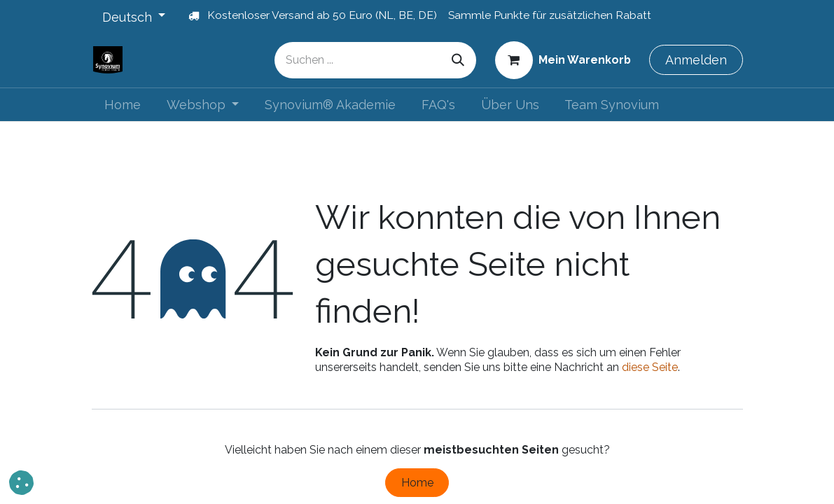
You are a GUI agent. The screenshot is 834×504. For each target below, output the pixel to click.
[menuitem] (123, 105)
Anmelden (696, 60)
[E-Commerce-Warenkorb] (563, 59)
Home (417, 483)
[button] (21, 483)
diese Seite (650, 367)
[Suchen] (458, 60)
